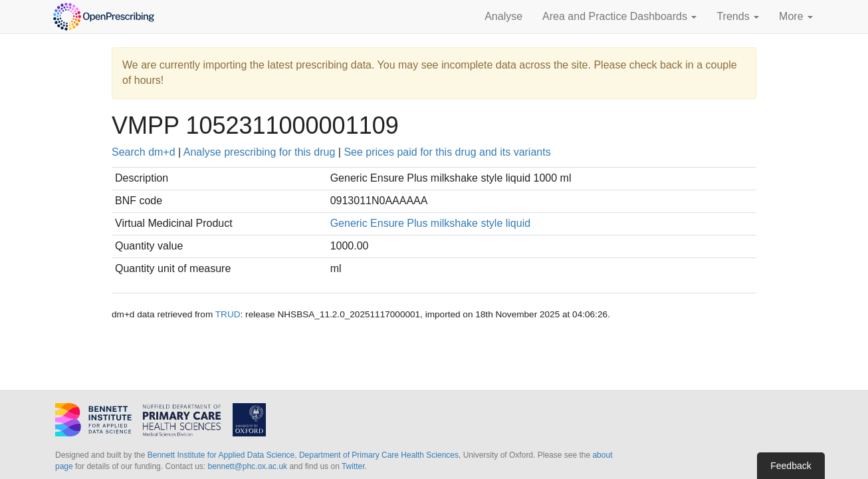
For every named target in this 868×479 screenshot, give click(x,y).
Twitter (353, 466)
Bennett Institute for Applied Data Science (221, 455)
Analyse (503, 16)
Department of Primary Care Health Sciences (379, 455)
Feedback (791, 466)
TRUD (228, 314)
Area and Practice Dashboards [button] (619, 16)
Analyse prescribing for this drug (260, 152)
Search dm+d (144, 152)
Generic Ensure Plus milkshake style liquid (430, 223)
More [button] (796, 16)
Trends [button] (738, 16)
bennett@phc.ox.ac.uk (247, 466)
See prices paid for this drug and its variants (447, 152)
